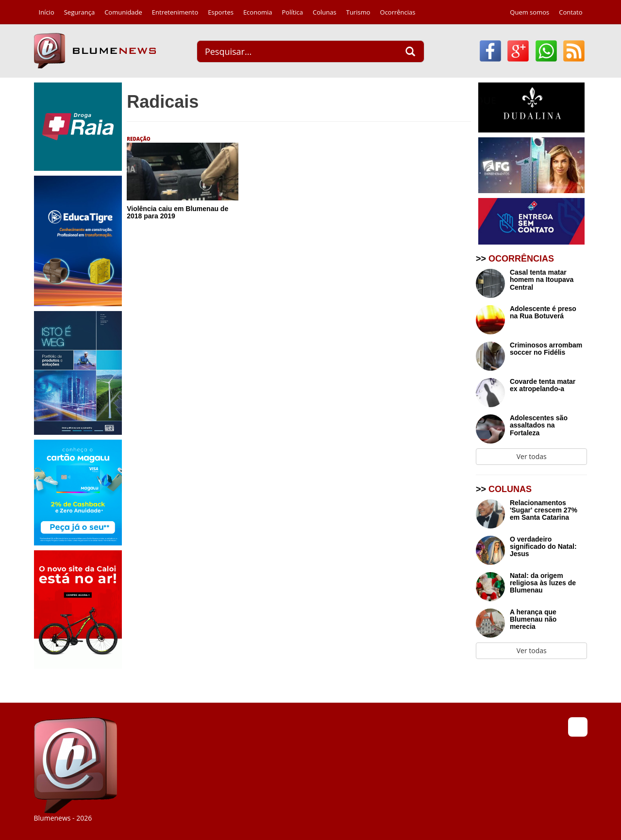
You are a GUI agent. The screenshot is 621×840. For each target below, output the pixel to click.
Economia (258, 12)
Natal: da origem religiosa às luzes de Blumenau (543, 583)
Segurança (79, 12)
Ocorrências (398, 12)
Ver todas (532, 456)
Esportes (221, 12)
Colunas (325, 12)
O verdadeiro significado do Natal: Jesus (543, 547)
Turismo (358, 12)
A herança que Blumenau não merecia (533, 620)
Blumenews (95, 51)
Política (293, 12)
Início (47, 12)
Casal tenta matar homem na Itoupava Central (542, 280)
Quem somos (529, 12)
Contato (571, 12)
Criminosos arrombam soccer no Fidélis (546, 349)
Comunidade (123, 12)
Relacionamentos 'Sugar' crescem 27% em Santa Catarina (544, 511)
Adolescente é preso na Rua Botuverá (543, 313)
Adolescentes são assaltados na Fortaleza (539, 426)
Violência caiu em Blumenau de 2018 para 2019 (177, 212)
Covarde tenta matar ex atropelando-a (543, 385)
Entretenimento (175, 12)
